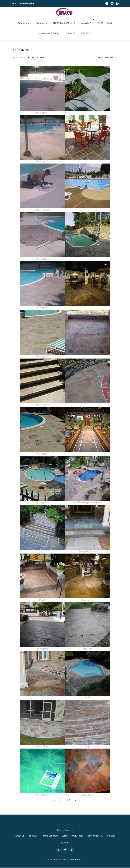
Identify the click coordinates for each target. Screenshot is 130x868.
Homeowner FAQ (109, 20)
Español (72, 24)
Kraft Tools (88, 20)
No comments (106, 45)
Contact (58, 24)
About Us (17, 20)
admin (19, 45)
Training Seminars (52, 20)
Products (31, 20)
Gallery (71, 20)
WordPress (77, 847)
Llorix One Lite (54, 847)
